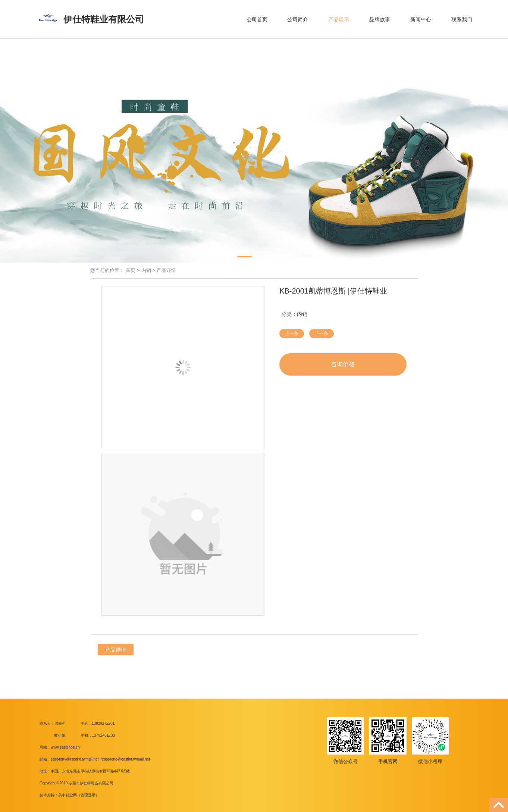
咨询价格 (343, 364)
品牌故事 (380, 19)
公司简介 (298, 19)
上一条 (292, 333)
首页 (131, 270)
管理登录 (88, 795)
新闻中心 (421, 19)
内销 (146, 270)
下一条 (322, 333)
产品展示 (339, 19)
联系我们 (462, 19)
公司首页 (257, 19)
